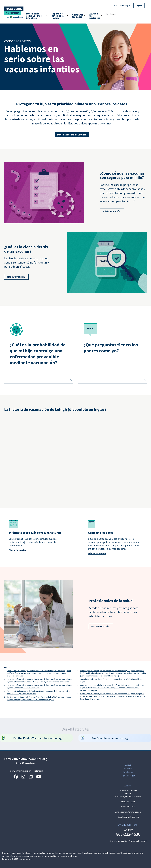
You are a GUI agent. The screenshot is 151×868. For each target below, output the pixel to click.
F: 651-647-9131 (128, 807)
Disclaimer (128, 772)
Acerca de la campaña (123, 6)
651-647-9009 (129, 802)
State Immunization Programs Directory (128, 841)
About (128, 765)
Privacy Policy (128, 776)
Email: (118, 812)
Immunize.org (110, 738)
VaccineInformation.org (38, 738)
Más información (110, 211)
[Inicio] (14, 11)
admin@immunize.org (131, 812)
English (139, 6)
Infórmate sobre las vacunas (72, 135)
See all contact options (128, 817)
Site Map (128, 769)
